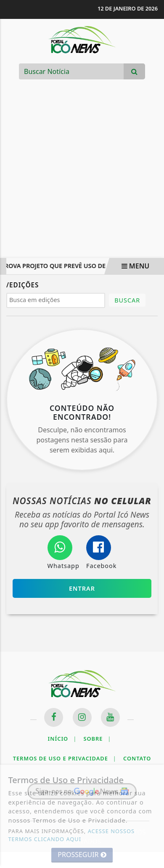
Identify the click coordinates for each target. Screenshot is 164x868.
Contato (137, 758)
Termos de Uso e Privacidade (65, 759)
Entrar (82, 588)
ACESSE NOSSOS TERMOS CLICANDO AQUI (72, 835)
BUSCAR (127, 300)
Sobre (97, 739)
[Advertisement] (85, 175)
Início (62, 739)
